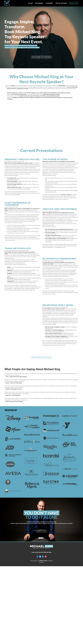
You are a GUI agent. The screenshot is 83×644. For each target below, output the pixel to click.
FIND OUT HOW (42, 531)
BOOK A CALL (74, 3)
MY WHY (31, 3)
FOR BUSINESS (39, 3)
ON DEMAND (49, 3)
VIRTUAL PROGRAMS (61, 3)
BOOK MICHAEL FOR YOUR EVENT (42, 57)
